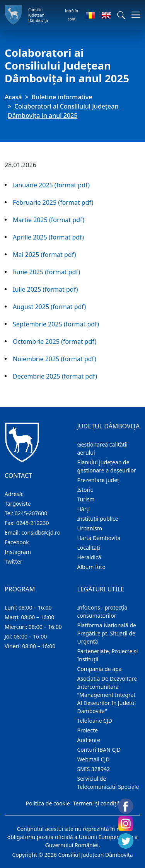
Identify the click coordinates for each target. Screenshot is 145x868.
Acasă (13, 97)
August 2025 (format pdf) (49, 307)
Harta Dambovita (99, 538)
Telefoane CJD (95, 721)
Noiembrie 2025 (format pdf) (55, 359)
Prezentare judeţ (98, 480)
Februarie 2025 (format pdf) (53, 202)
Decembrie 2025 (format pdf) (55, 376)
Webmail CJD (94, 759)
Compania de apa (100, 669)
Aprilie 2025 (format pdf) (48, 237)
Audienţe (89, 740)
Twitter (14, 561)
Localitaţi (89, 548)
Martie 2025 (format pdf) (49, 220)
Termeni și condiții (96, 803)
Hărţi (84, 509)
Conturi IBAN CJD (99, 750)
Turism (86, 499)
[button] (121, 15)
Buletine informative (62, 97)
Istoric (85, 490)
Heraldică (89, 557)
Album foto (91, 567)
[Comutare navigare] (134, 15)
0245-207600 (31, 513)
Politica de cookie (48, 803)
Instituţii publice (98, 519)
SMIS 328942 (94, 769)
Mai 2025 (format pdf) (44, 255)
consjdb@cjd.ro (41, 533)
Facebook (17, 542)
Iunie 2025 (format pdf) (46, 272)
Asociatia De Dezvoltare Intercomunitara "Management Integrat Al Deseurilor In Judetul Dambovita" (107, 695)
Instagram (18, 552)
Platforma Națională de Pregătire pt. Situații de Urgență (107, 633)
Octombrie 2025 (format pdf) (55, 341)
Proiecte (88, 730)
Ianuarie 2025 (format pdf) (51, 185)
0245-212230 (33, 523)
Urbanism (90, 528)
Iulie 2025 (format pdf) (45, 289)
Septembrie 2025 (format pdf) (56, 324)
